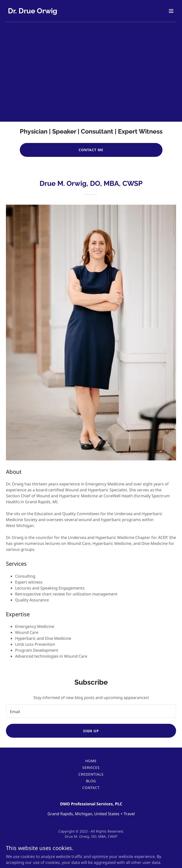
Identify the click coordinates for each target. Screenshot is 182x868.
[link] (33, 12)
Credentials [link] (91, 774)
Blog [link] (91, 781)
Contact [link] (91, 788)
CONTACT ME (91, 150)
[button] (171, 11)
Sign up (91, 731)
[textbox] (91, 711)
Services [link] (91, 768)
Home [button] (91, 761)
